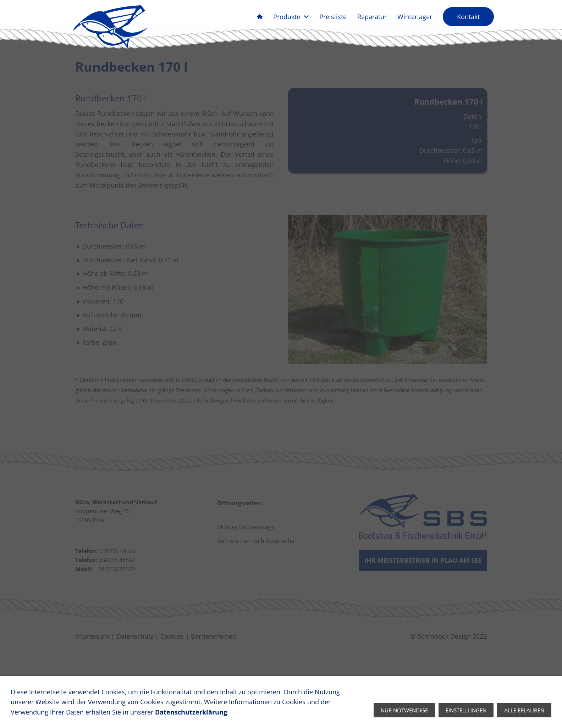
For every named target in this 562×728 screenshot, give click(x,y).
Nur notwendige (404, 710)
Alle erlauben (524, 710)
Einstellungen (466, 710)
